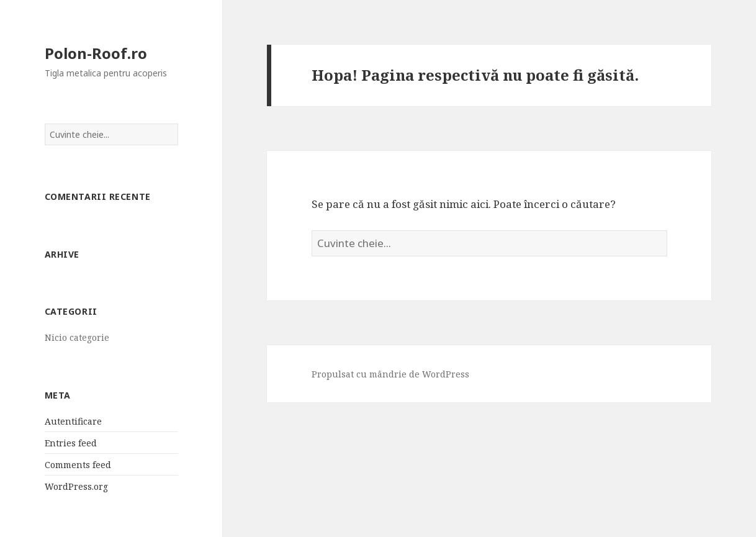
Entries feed (71, 443)
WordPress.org (76, 486)
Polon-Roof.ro (96, 53)
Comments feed (78, 465)
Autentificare (73, 421)
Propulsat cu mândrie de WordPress (390, 374)
